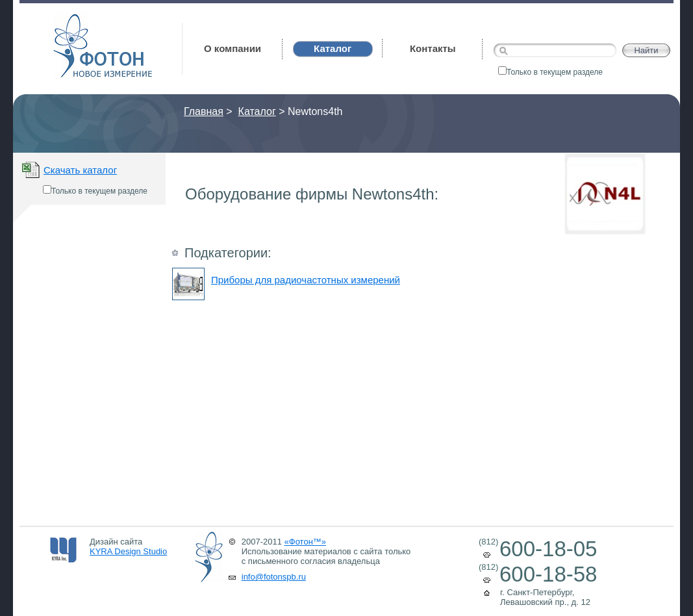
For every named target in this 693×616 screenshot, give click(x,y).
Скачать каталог (80, 170)
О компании (233, 48)
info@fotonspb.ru (274, 577)
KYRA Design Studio (128, 551)
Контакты (433, 48)
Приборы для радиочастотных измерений (306, 280)
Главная (204, 111)
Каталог (257, 111)
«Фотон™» (306, 542)
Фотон (71, 20)
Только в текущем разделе (550, 72)
